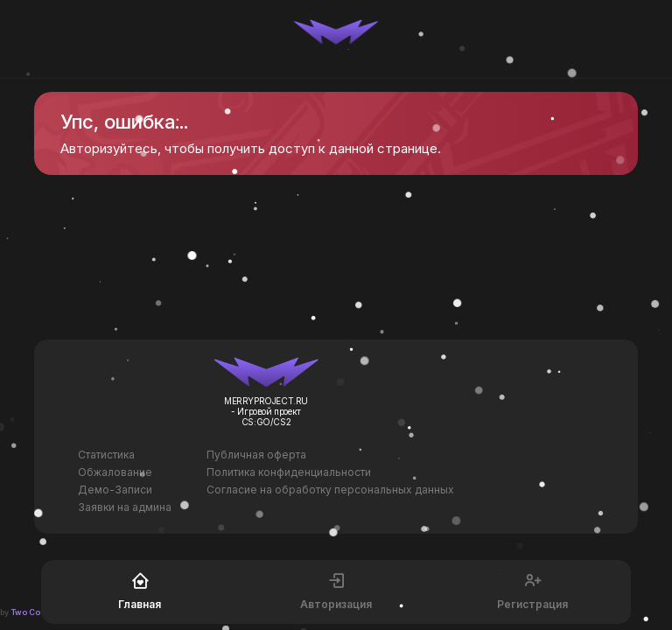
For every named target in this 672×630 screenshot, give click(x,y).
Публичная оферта (256, 455)
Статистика (106, 455)
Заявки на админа (125, 507)
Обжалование (115, 472)
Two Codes (33, 612)
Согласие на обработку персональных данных (330, 490)
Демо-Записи (115, 490)
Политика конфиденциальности (289, 472)
